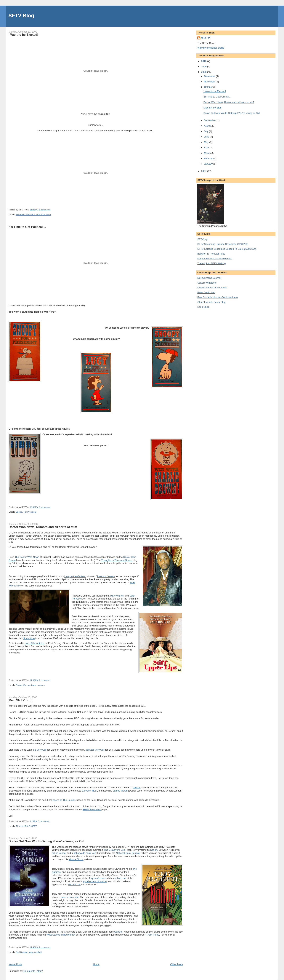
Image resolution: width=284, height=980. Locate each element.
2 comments (45, 947)
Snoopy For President (26, 512)
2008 (204, 72)
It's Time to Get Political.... (27, 227)
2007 (204, 171)
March (208, 153)
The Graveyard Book (115, 850)
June (207, 137)
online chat (121, 878)
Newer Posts (15, 964)
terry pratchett (35, 952)
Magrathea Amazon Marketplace (215, 259)
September (210, 120)
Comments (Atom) (33, 971)
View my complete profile (211, 48)
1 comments (45, 210)
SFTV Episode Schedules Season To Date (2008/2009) (227, 249)
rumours (41, 685)
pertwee (32, 685)
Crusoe (137, 788)
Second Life (74, 884)
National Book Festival (128, 853)
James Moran (121, 791)
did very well (40, 750)
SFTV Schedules (92, 809)
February (209, 158)
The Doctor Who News (27, 557)
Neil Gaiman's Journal (209, 278)
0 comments (45, 507)
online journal (59, 853)
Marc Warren (117, 596)
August (208, 126)
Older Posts (177, 964)
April (207, 147)
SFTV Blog (21, 16)
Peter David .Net (206, 292)
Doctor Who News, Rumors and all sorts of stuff (43, 527)
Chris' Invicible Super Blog (211, 302)
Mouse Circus (76, 859)
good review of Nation (95, 881)
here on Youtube (70, 897)
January (209, 164)
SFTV (34, 826)
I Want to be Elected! (23, 35)
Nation (154, 850)
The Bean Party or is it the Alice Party (33, 215)
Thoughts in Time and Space (117, 560)
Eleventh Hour (90, 791)
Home (96, 964)
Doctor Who (22, 685)
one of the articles (35, 643)
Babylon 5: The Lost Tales (211, 254)
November (210, 82)
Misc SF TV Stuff (20, 700)
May (207, 142)
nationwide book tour (85, 853)
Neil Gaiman (22, 952)
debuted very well (96, 750)
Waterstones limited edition (61, 935)
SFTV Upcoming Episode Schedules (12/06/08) (223, 244)
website (118, 932)
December (210, 76)
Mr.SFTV (206, 38)
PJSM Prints (153, 935)
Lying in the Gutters (75, 576)
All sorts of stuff (23, 826)
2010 (204, 61)
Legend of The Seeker (63, 800)
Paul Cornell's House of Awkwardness (218, 297)
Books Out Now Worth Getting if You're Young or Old (46, 841)
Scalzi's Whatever (207, 283)
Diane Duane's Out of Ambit (212, 288)
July (207, 131)
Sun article (29, 638)
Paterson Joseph (106, 576)
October (209, 87)
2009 (204, 67)
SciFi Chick (203, 307)
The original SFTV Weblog (211, 263)
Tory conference (97, 878)
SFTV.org (202, 239)
